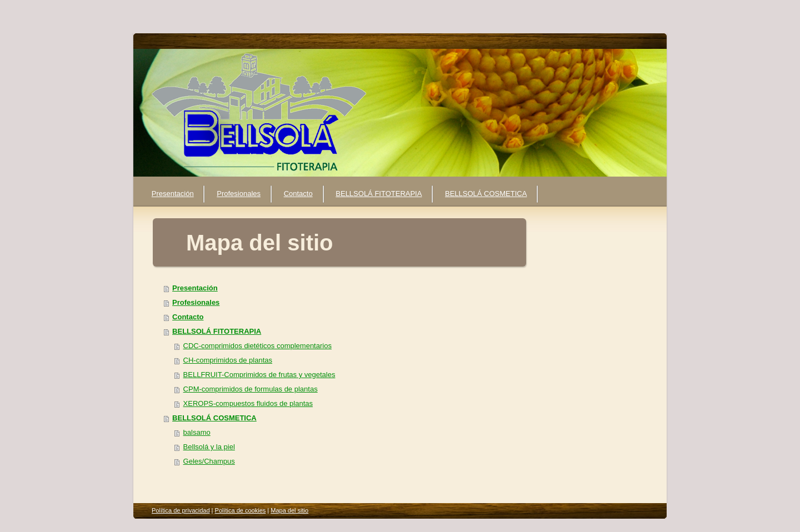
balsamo (197, 432)
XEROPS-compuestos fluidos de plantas (248, 403)
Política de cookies (241, 510)
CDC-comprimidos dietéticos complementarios (257, 346)
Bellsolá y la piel (209, 447)
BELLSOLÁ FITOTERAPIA (217, 331)
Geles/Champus (209, 461)
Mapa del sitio (289, 510)
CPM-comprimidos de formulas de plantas (251, 389)
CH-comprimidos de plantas (228, 360)
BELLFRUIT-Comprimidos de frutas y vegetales (259, 375)
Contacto (188, 317)
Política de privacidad (181, 510)
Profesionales (196, 302)
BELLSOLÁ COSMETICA (214, 418)
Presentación (195, 288)
